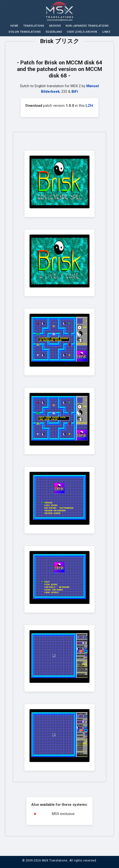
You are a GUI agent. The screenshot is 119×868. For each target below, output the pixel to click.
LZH (89, 106)
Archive (55, 26)
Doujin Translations (25, 32)
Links (106, 32)
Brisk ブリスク (60, 41)
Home (14, 26)
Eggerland (54, 32)
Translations (34, 26)
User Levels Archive (82, 32)
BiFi (75, 92)
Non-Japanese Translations (87, 26)
